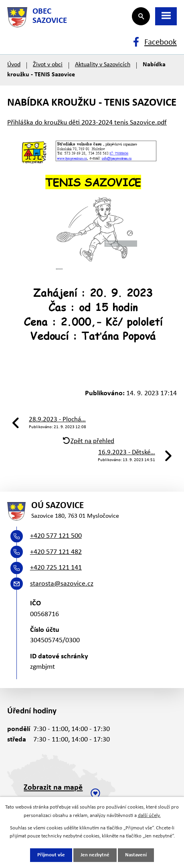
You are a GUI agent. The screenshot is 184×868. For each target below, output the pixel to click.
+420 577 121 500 (56, 536)
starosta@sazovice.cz (62, 584)
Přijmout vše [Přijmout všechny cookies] (51, 855)
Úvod (14, 65)
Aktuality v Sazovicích (103, 65)
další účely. (149, 816)
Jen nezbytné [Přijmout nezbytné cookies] (95, 855)
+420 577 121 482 (56, 552)
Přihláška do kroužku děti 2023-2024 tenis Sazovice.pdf (87, 123)
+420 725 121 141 (56, 568)
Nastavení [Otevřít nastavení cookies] (136, 855)
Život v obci (48, 65)
